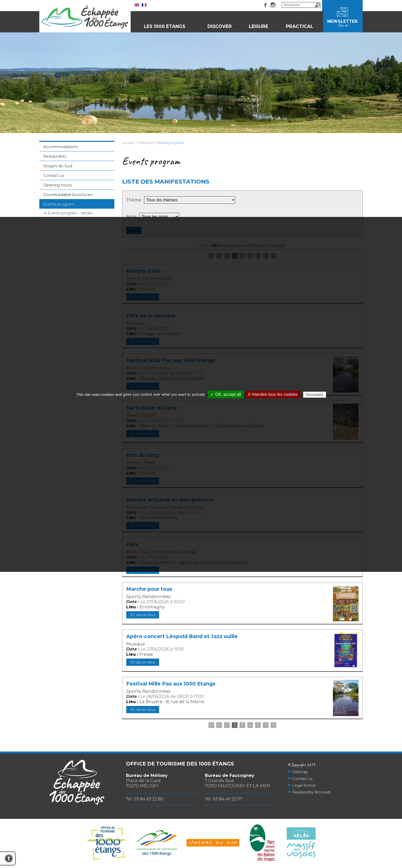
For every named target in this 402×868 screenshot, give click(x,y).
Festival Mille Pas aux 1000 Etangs (171, 684)
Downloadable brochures (68, 195)
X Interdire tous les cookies (273, 394)
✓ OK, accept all (226, 394)
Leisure (259, 26)
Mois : (133, 217)
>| (273, 725)
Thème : (135, 200)
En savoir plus (143, 615)
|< (211, 725)
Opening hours (58, 185)
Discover (220, 26)
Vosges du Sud (58, 166)
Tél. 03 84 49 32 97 (224, 799)
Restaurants (55, 156)
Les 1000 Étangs (165, 26)
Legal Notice (304, 785)
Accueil (128, 143)
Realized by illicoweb (311, 792)
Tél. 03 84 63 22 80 (145, 799)
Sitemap (300, 772)
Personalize (315, 395)
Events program (59, 204)
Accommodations (60, 147)
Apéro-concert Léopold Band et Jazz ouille (182, 636)
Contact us (54, 175)
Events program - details (70, 213)
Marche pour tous (149, 589)
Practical (300, 26)
